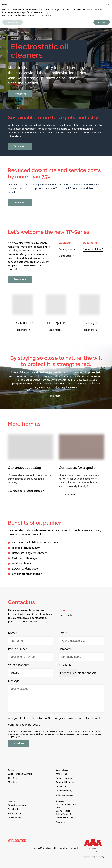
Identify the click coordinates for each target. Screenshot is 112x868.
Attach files (66, 665)
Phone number (17, 649)
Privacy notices (44, 2)
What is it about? (19, 665)
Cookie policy (66, 2)
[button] (81, 9)
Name (12, 633)
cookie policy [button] (42, 853)
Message (14, 681)
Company (65, 649)
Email (62, 633)
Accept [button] (102, 862)
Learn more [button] (13, 862)
